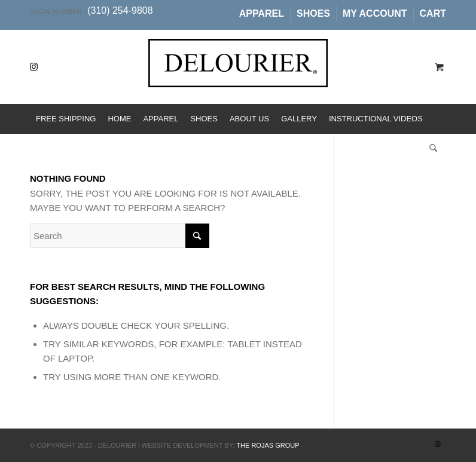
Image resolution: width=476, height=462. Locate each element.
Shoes (313, 13)
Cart (433, 13)
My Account (375, 13)
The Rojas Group (268, 445)
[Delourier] (238, 76)
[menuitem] (262, 14)
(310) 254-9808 (120, 10)
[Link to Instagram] (33, 67)
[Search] (430, 149)
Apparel (262, 13)
